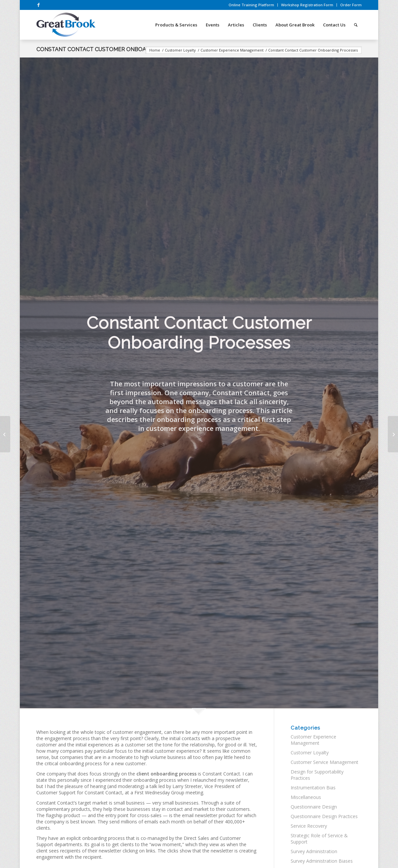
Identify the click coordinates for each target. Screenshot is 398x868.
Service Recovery (309, 826)
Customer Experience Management (313, 740)
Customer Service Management (325, 762)
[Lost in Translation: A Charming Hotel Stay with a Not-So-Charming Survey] (5, 434)
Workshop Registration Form (307, 5)
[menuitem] (252, 5)
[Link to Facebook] (38, 5)
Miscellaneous (306, 797)
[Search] (356, 25)
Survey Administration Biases (322, 861)
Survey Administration (314, 851)
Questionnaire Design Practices (324, 816)
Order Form (351, 5)
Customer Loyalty (310, 753)
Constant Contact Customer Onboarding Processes (116, 49)
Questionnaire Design (314, 807)
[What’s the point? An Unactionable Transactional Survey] (393, 434)
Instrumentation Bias (313, 788)
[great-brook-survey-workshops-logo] (66, 25)
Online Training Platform (251, 5)
